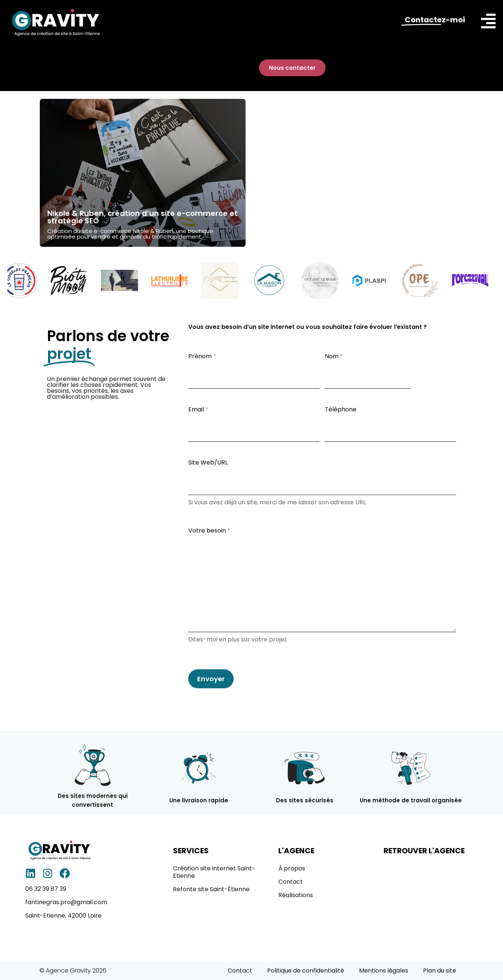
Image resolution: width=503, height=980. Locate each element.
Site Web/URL (208, 462)
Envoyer (211, 679)
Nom (334, 356)
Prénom (202, 356)
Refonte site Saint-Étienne (211, 889)
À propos (292, 868)
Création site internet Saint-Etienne (214, 872)
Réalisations (296, 895)
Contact (291, 882)
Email (198, 409)
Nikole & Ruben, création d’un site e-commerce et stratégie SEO (142, 217)
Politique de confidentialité (306, 971)
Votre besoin (209, 531)
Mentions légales (384, 971)
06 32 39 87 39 (46, 889)
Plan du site (440, 971)
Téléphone (341, 409)
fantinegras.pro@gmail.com (66, 902)
